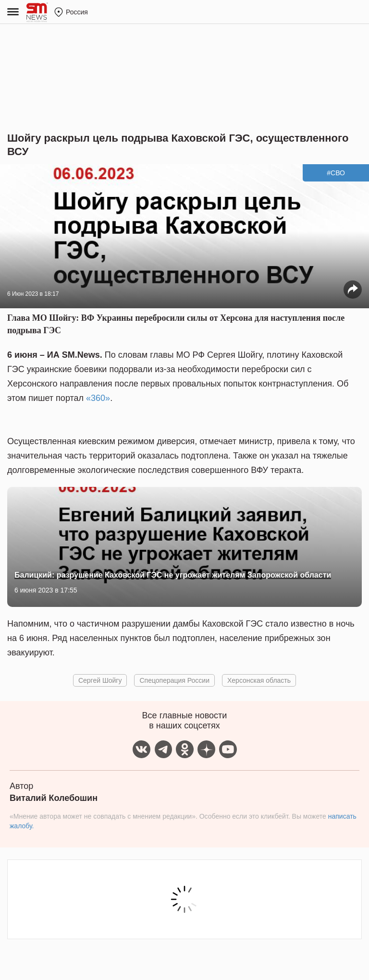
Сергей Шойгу (100, 680)
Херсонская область (259, 680)
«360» (98, 398)
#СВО (336, 173)
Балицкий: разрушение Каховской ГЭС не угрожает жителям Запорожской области (173, 575)
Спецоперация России (174, 680)
